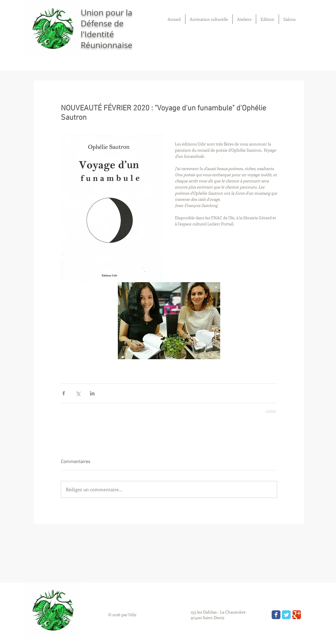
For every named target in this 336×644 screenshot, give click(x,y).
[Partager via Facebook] (64, 393)
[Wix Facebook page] (276, 615)
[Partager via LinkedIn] (92, 393)
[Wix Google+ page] (297, 615)
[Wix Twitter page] (286, 615)
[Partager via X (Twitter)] (78, 393)
